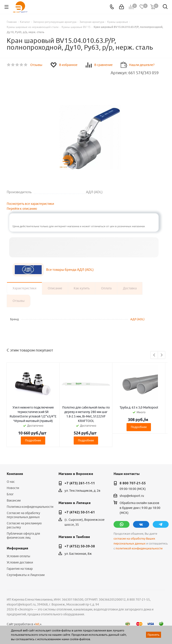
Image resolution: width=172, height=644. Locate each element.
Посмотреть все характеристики (30, 204)
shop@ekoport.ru (132, 496)
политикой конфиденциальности (139, 548)
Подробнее (33, 440)
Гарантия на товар (20, 569)
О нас (11, 482)
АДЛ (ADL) (137, 319)
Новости (13, 488)
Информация (17, 548)
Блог (10, 494)
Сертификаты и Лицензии (26, 575)
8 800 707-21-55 (133, 483)
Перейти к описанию (22, 209)
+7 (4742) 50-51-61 (80, 512)
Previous (154, 355)
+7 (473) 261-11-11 (80, 483)
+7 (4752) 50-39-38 (80, 546)
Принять (154, 635)
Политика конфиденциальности (30, 507)
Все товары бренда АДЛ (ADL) (70, 270)
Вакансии (14, 500)
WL (38, 624)
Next (162, 355)
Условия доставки (20, 562)
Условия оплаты (18, 556)
